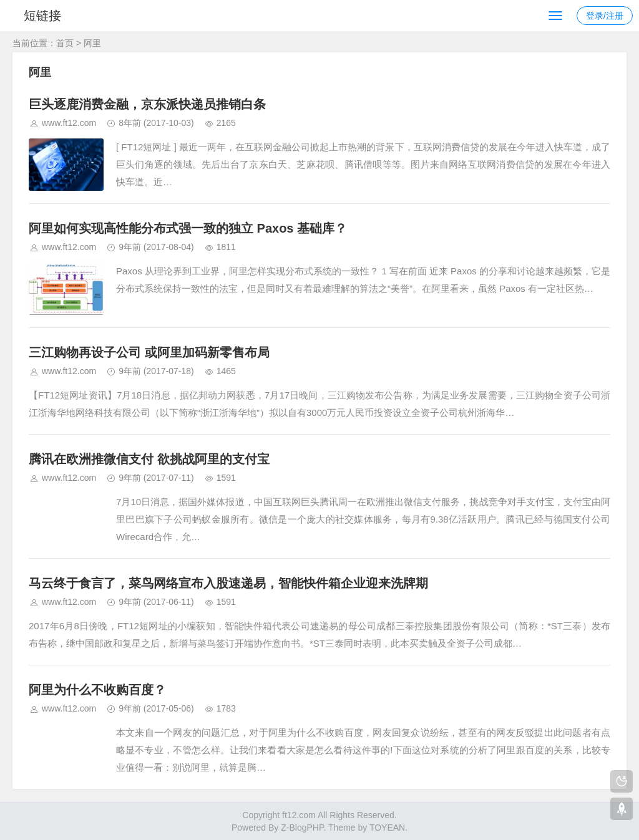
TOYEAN (387, 828)
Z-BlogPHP (302, 828)
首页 (65, 43)
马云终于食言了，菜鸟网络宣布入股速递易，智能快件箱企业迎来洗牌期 (228, 583)
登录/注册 (605, 16)
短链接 (42, 16)
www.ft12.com (69, 123)
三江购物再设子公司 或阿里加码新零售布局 (149, 352)
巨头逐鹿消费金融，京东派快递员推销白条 (147, 104)
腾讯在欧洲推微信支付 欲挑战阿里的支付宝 (149, 459)
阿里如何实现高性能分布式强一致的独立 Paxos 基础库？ (188, 228)
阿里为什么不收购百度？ (97, 690)
